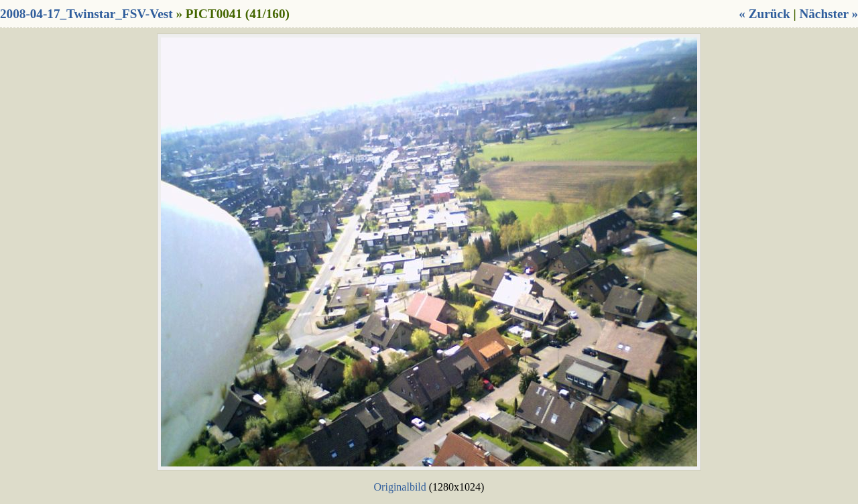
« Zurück (764, 14)
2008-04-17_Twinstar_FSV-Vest (86, 14)
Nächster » (829, 14)
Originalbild (400, 487)
